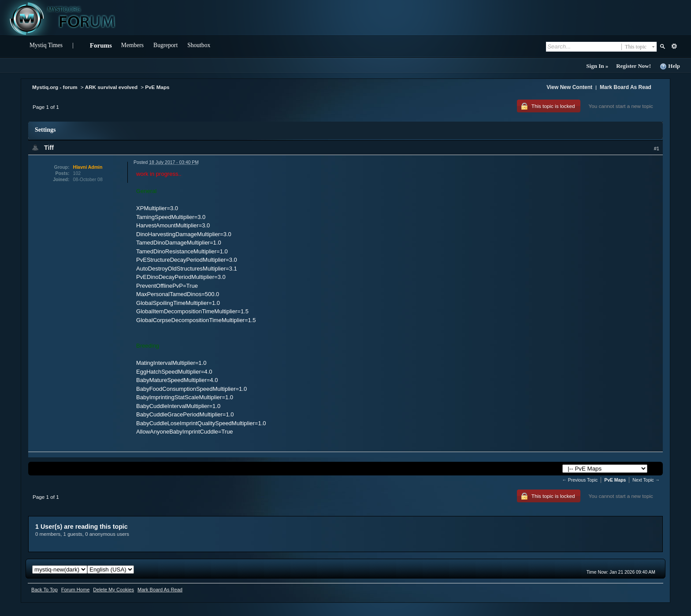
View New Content (569, 87)
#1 (657, 148)
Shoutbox (199, 45)
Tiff (49, 148)
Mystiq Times (46, 45)
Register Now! (633, 66)
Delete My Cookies (113, 590)
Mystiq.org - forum (55, 87)
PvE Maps (157, 87)
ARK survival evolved (111, 87)
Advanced (674, 46)
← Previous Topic (580, 480)
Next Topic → (646, 480)
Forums (101, 45)
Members (132, 45)
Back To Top (45, 590)
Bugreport (165, 45)
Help (670, 66)
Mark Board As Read (626, 87)
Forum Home (75, 590)
